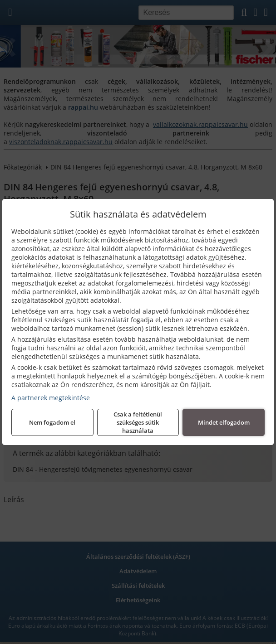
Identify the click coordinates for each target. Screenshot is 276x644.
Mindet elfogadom (224, 422)
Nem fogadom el (52, 422)
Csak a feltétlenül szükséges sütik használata (138, 422)
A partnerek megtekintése (51, 398)
